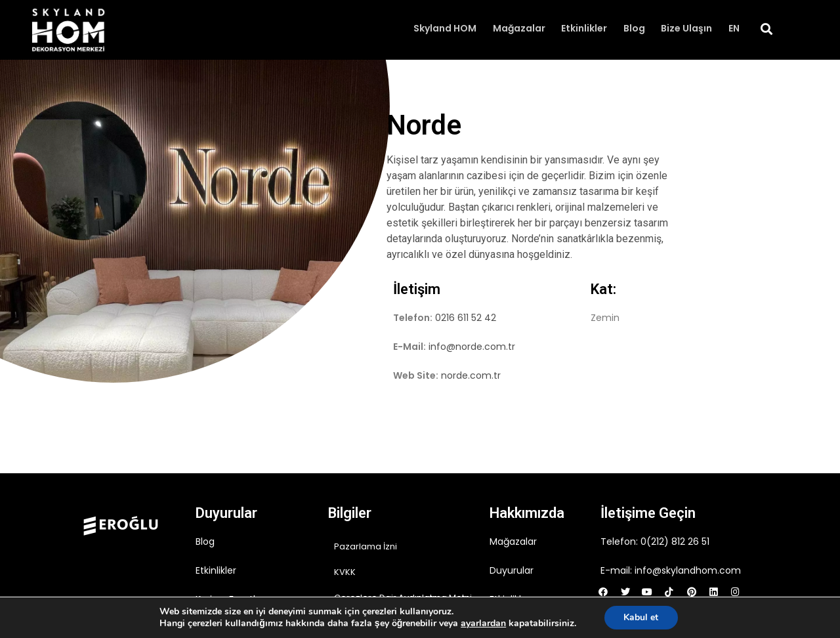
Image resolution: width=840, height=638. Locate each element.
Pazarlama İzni (366, 546)
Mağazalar (520, 29)
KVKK (345, 572)
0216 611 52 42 (466, 318)
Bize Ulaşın (687, 29)
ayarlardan (483, 624)
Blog (635, 29)
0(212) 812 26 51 (675, 542)
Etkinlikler (585, 29)
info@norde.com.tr (472, 347)
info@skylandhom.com (688, 570)
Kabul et (641, 617)
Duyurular (512, 570)
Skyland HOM (447, 29)
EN (734, 29)
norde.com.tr (471, 375)
